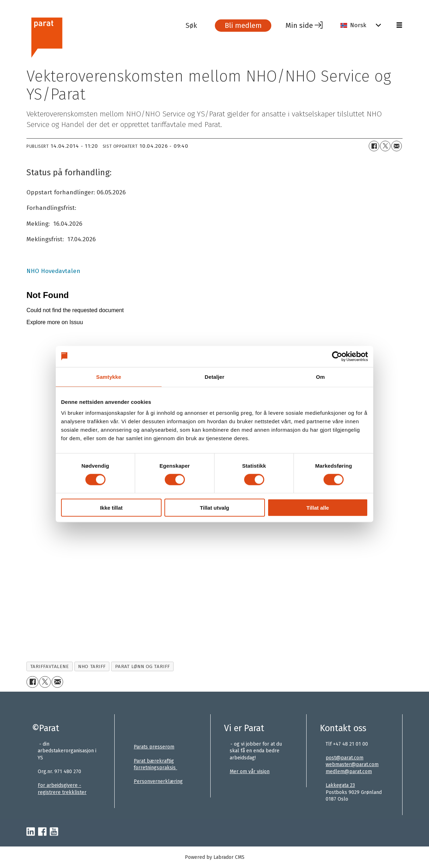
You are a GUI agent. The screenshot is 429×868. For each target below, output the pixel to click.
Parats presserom (154, 747)
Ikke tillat (111, 508)
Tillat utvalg (214, 508)
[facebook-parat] (42, 832)
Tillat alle (318, 508)
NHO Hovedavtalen (53, 271)
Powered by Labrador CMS (215, 857)
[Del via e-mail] (397, 146)
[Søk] (197, 25)
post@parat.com (345, 758)
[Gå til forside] (46, 37)
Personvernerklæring (158, 781)
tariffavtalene (50, 666)
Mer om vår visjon (250, 772)
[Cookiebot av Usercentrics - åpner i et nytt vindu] (337, 356)
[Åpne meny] (399, 25)
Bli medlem (243, 25)
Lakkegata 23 (340, 785)
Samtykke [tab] (109, 377)
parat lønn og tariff (143, 666)
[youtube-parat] (54, 832)
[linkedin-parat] (31, 832)
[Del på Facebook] (374, 146)
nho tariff (92, 666)
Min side (299, 25)
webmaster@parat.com (352, 764)
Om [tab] (320, 377)
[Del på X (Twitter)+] (385, 146)
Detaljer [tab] (214, 377)
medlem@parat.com (349, 772)
